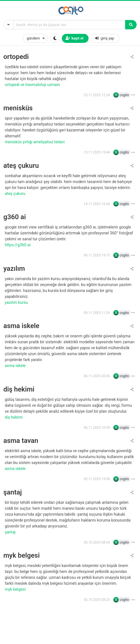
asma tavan (21, 441)
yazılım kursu (17, 302)
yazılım (14, 269)
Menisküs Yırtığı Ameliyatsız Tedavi (35, 142)
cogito (124, 95)
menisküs (18, 108)
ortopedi (16, 57)
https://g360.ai (18, 245)
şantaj (13, 492)
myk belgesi (22, 556)
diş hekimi (19, 389)
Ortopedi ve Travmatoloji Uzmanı (33, 85)
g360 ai (15, 217)
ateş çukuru (21, 166)
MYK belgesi (16, 589)
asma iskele (21, 326)
